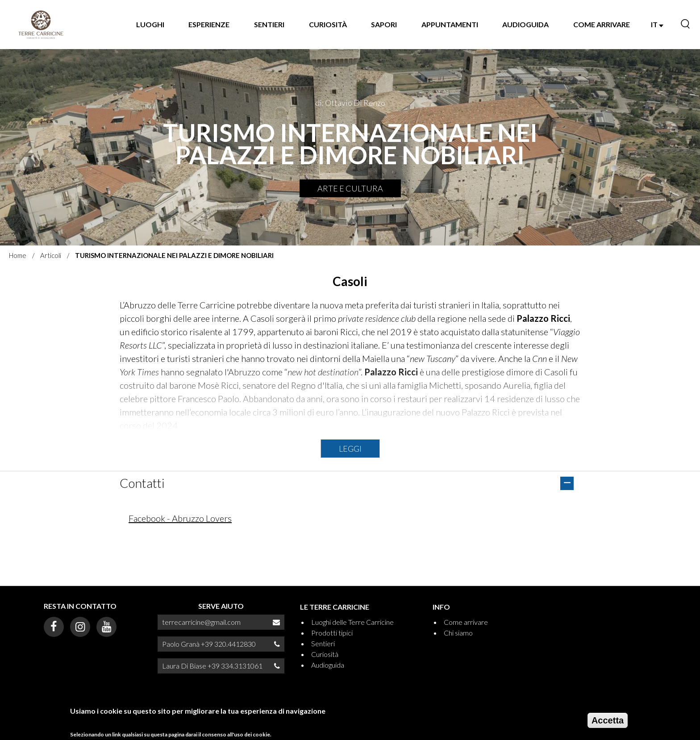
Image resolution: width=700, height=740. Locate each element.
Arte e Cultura (350, 188)
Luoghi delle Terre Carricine (352, 622)
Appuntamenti (450, 24)
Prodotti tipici (332, 633)
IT (657, 24)
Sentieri (269, 24)
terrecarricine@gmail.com (201, 622)
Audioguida (525, 24)
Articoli (51, 255)
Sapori (384, 24)
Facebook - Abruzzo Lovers (180, 518)
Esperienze (209, 24)
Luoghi (150, 24)
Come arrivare (602, 24)
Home (18, 255)
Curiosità (328, 24)
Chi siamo (458, 633)
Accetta (608, 723)
